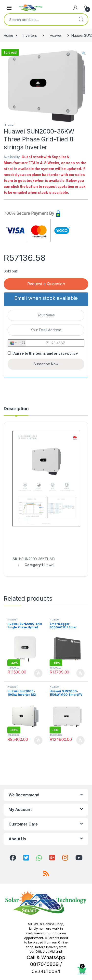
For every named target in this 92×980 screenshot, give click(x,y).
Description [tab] (16, 409)
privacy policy (66, 353)
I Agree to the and (43, 353)
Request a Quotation (46, 284)
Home (8, 35)
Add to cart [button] (38, 673)
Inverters (30, 35)
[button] (84, 53)
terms (41, 353)
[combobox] (39, 19)
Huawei (56, 35)
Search (81, 19)
